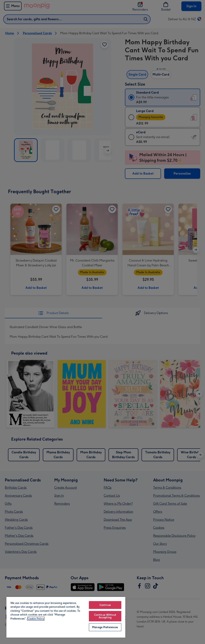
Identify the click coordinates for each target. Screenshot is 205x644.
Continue (105, 605)
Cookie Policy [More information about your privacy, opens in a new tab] (36, 619)
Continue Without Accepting (105, 616)
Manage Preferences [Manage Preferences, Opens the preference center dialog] (105, 627)
